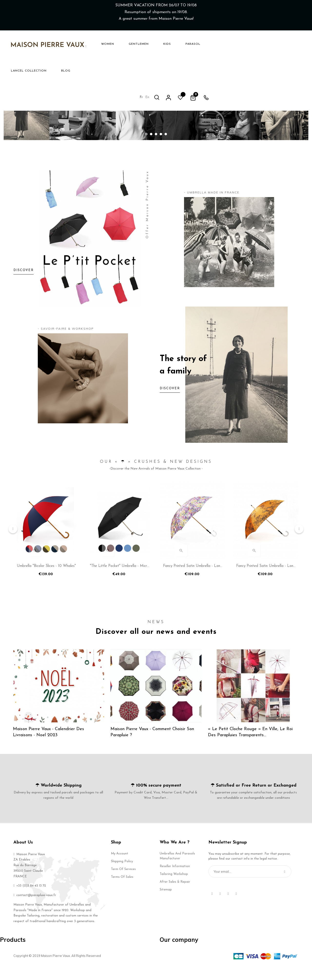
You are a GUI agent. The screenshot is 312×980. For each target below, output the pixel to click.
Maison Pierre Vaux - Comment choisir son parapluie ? (153, 744)
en (241, 44)
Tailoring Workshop (174, 886)
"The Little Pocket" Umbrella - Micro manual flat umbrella (119, 580)
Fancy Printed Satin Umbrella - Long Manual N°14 (193, 580)
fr (235, 44)
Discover (170, 402)
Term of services (123, 882)
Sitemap (166, 902)
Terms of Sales (122, 889)
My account (120, 866)
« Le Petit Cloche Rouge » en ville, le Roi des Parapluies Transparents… (251, 744)
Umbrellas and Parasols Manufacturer (177, 868)
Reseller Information (175, 879)
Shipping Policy (122, 874)
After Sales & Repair (175, 894)
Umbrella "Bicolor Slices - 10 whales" (46, 579)
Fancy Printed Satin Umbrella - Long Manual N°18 (266, 580)
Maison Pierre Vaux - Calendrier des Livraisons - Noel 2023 (49, 744)
